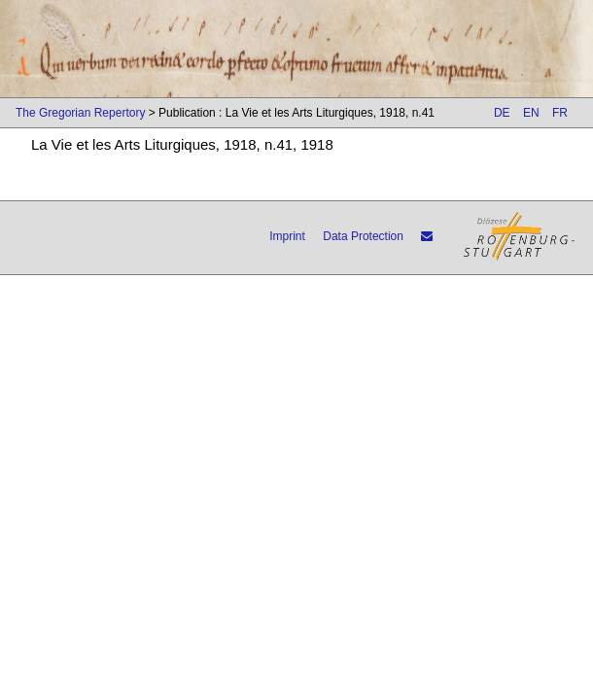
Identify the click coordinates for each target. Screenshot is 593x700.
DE (502, 113)
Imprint (287, 236)
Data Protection (363, 236)
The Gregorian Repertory (80, 113)
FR (560, 113)
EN (531, 113)
